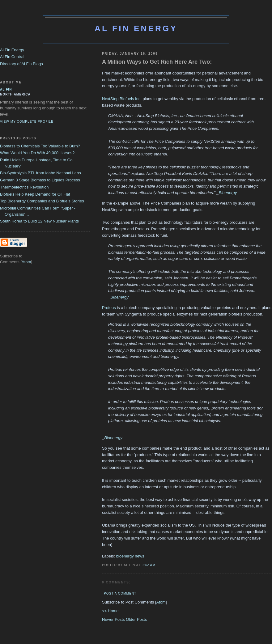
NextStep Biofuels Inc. (122, 99)
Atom (161, 602)
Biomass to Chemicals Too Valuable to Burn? (40, 146)
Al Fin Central (12, 57)
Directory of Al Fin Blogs (21, 64)
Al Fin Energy (136, 28)
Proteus (109, 308)
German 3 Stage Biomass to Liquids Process (40, 180)
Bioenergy (228, 193)
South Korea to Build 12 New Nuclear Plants (39, 221)
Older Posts (136, 619)
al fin (6, 89)
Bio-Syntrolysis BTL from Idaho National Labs (40, 173)
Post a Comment (120, 593)
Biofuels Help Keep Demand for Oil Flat (35, 194)
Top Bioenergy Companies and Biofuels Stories (42, 201)
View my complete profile (27, 122)
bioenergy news (130, 556)
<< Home (110, 611)
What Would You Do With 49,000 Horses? (37, 153)
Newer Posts (114, 619)
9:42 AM (149, 565)
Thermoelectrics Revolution (24, 187)
